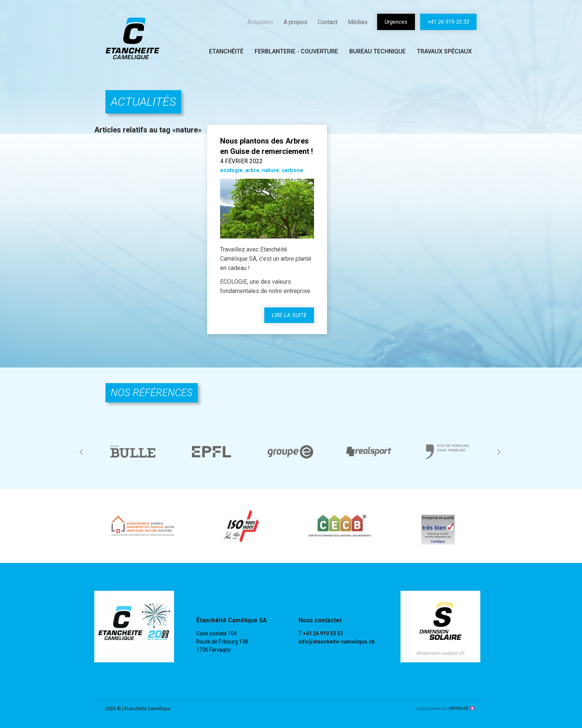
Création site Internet (451, 708)
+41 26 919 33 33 (448, 22)
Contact (328, 22)
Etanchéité (226, 51)
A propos (295, 22)
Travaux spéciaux (444, 51)
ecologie (231, 170)
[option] (134, 452)
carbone (292, 170)
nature (271, 170)
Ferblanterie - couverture (296, 51)
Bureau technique (377, 51)
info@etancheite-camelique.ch (336, 642)
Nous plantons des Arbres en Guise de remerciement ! (267, 146)
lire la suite (289, 315)
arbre (252, 170)
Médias (358, 22)
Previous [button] (82, 452)
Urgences (396, 22)
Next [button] (500, 452)
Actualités (260, 22)
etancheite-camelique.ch (133, 38)
